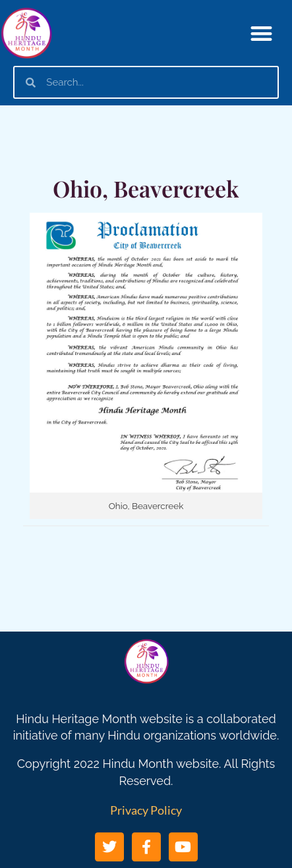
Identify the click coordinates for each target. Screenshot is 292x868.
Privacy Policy (146, 810)
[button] (261, 33)
